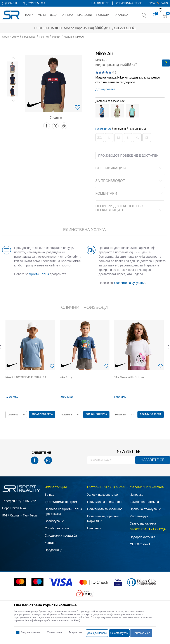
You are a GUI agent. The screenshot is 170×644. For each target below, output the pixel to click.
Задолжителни (30, 632)
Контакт (50, 543)
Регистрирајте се (129, 3)
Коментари (130, 194)
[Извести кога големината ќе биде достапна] (100, 138)
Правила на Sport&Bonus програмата (63, 511)
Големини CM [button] (137, 129)
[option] (12, 67)
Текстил (44, 37)
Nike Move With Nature (129, 377)
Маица (68, 37)
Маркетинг (76, 632)
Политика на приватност (105, 502)
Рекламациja (139, 516)
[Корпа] (165, 15)
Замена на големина (144, 502)
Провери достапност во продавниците (130, 208)
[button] (148, 17)
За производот (130, 181)
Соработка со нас (57, 528)
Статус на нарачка (143, 523)
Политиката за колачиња (105, 509)
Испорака (137, 495)
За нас (49, 495)
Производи (29, 37)
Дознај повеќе (124, 28)
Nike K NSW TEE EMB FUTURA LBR (26, 377)
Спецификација (130, 168)
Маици (56, 37)
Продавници (54, 550)
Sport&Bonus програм (61, 502)
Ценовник (94, 528)
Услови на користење (102, 495)
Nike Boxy (66, 377)
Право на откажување (145, 509)
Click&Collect (140, 544)
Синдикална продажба (61, 535)
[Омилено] (154, 15)
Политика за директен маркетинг (103, 519)
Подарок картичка (143, 537)
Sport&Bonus (39, 274)
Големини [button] (120, 129)
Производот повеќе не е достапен (128, 156)
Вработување (54, 521)
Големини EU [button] (103, 129)
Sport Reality (10, 37)
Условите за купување (130, 283)
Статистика (54, 632)
